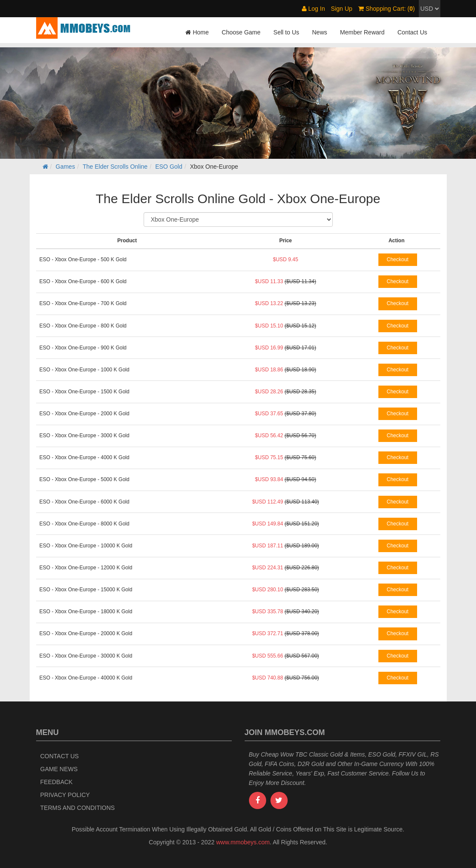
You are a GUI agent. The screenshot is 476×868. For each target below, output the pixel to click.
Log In (313, 9)
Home (197, 32)
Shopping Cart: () (386, 9)
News (320, 32)
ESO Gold (169, 167)
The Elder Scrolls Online (115, 167)
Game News (59, 769)
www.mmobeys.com (243, 842)
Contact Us (412, 32)
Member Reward (362, 32)
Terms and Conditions (78, 808)
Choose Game (241, 32)
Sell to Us (286, 32)
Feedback (57, 782)
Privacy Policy (65, 795)
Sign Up (342, 9)
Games (65, 167)
